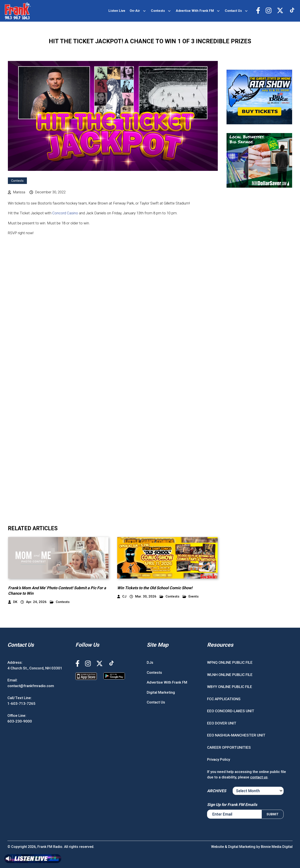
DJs (150, 662)
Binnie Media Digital (277, 847)
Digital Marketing (161, 692)
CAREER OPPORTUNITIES (229, 747)
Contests (158, 11)
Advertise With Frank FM (195, 11)
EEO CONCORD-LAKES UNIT (231, 711)
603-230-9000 (20, 721)
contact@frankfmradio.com (31, 686)
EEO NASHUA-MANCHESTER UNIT (236, 735)
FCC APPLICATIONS (224, 699)
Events (191, 597)
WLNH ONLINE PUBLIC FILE (230, 675)
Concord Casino (65, 213)
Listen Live (117, 11)
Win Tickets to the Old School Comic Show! (155, 588)
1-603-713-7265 (21, 703)
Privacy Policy (219, 759)
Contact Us (233, 11)
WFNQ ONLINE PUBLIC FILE (230, 662)
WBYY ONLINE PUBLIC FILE (230, 687)
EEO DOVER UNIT (222, 723)
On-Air (135, 11)
